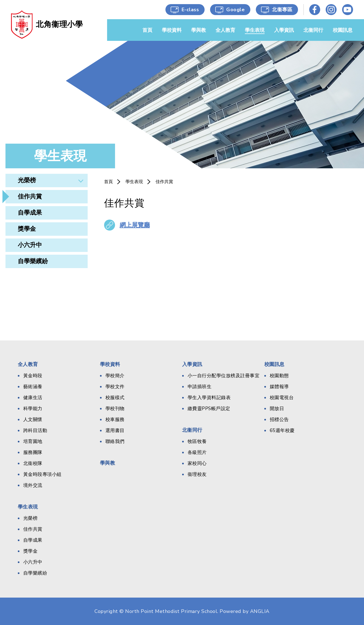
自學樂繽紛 (33, 261)
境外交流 (33, 485)
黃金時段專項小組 (42, 474)
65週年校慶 (282, 431)
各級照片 (197, 452)
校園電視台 (282, 398)
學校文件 (115, 387)
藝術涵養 (33, 387)
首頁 (108, 182)
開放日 (277, 409)
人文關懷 (33, 420)
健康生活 (33, 398)
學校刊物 (115, 409)
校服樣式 (115, 398)
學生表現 (134, 182)
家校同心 (197, 463)
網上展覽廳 (135, 225)
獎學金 (27, 229)
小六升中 (30, 245)
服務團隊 (33, 452)
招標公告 (279, 420)
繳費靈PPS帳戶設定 (209, 409)
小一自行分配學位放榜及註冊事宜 (224, 376)
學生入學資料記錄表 (209, 398)
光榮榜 (27, 180)
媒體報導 (279, 387)
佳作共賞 (30, 197)
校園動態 (279, 376)
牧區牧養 (197, 441)
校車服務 (115, 420)
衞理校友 (197, 474)
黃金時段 (33, 376)
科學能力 (33, 409)
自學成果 (30, 213)
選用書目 (115, 431)
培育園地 (33, 441)
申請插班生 (200, 387)
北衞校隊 (33, 463)
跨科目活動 (35, 431)
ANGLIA (260, 611)
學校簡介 (115, 376)
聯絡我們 (115, 441)
